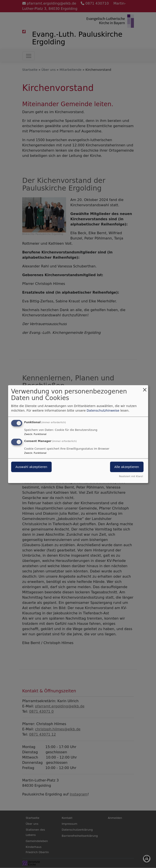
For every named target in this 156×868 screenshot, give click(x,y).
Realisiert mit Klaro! (131, 476)
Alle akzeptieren (127, 467)
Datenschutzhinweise (103, 411)
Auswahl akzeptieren (31, 467)
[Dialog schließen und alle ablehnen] (145, 388)
